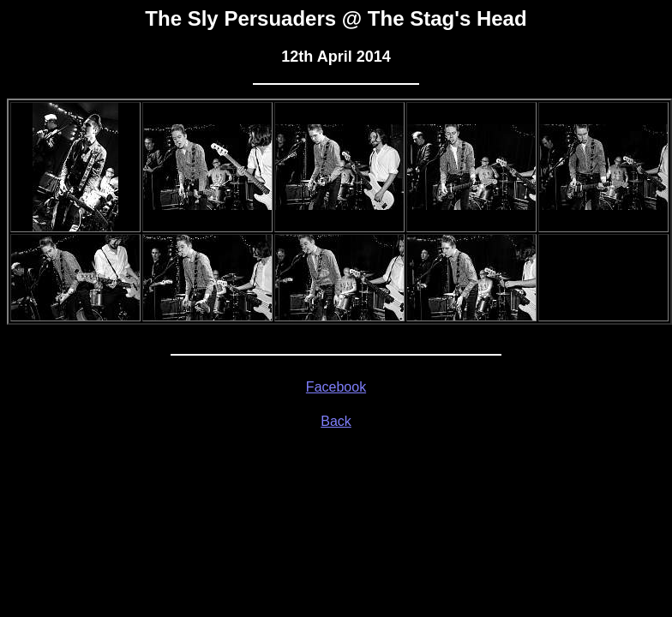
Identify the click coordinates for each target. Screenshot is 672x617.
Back (336, 421)
